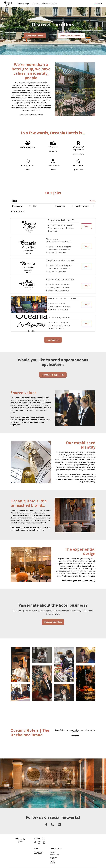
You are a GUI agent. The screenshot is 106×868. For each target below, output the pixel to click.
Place (42, 206)
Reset (92, 201)
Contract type (64, 206)
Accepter (75, 718)
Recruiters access (53, 840)
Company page (23, 4)
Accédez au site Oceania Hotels (45, 4)
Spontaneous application (71, 36)
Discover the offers (35, 36)
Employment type (85, 206)
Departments (21, 206)
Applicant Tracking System (53, 864)
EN (98, 4)
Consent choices (53, 844)
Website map (54, 837)
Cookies (52, 834)
